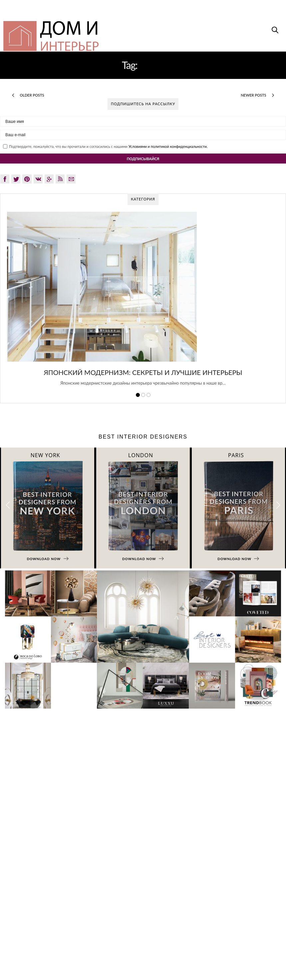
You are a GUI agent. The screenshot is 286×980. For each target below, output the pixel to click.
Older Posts (28, 95)
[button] (278, 505)
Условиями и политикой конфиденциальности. (168, 146)
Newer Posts (257, 95)
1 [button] (138, 395)
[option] (143, 302)
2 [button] (143, 395)
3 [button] (148, 395)
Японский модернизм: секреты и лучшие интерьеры (143, 372)
